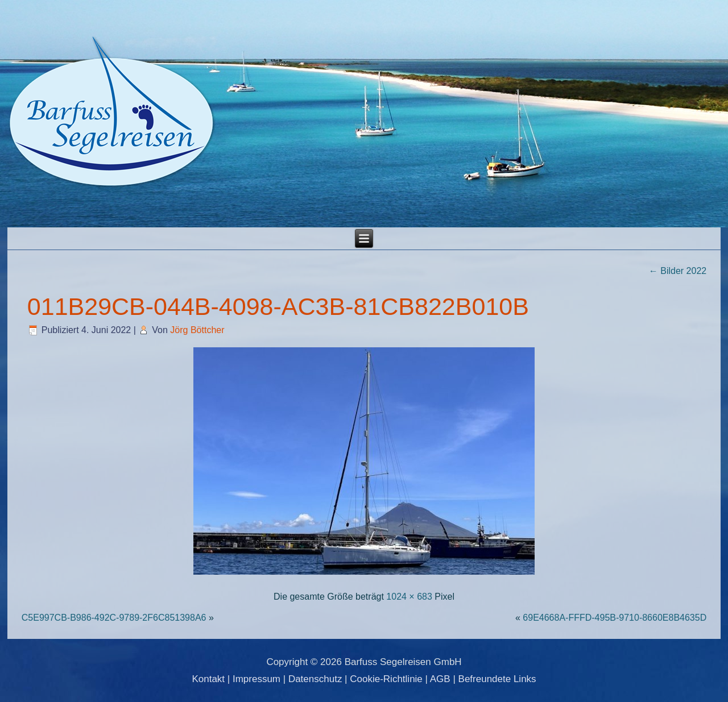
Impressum (257, 679)
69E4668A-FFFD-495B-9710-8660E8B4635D (615, 618)
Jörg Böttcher (197, 330)
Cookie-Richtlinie (386, 679)
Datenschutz (315, 679)
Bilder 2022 (678, 271)
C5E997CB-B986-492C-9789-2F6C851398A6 (114, 618)
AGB (440, 679)
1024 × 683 (409, 597)
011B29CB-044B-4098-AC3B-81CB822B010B (278, 306)
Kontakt (208, 679)
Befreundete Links (497, 679)
